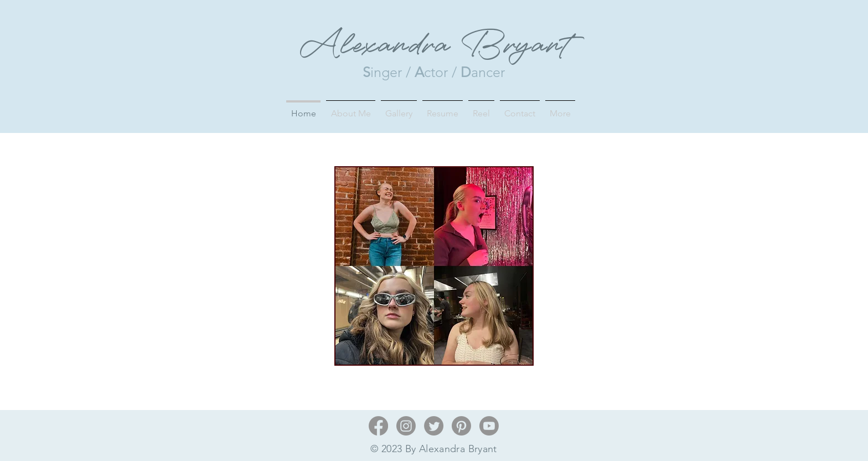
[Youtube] (489, 426)
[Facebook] (378, 426)
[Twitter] (434, 426)
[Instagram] (406, 426)
